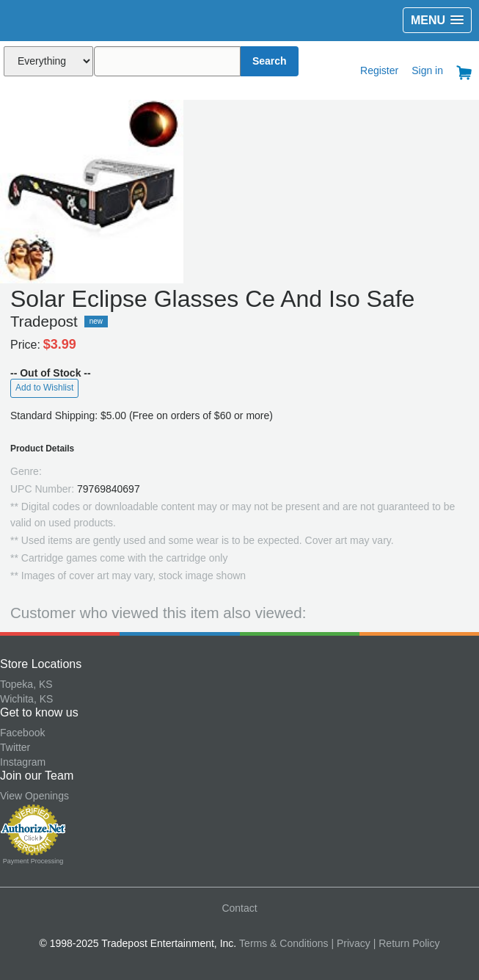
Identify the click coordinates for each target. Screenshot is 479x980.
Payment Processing (33, 861)
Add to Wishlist (44, 388)
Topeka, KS (26, 684)
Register (379, 70)
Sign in (427, 70)
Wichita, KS (26, 699)
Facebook (22, 733)
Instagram (23, 762)
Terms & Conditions (284, 943)
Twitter (15, 747)
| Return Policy (407, 943)
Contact (239, 908)
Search (270, 61)
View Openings (34, 796)
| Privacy (350, 943)
